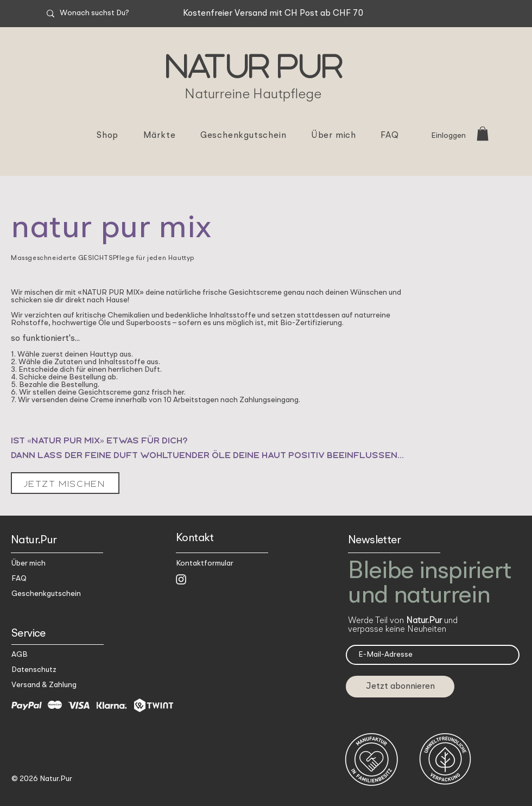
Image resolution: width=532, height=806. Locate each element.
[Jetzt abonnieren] (400, 687)
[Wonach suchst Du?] (115, 14)
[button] (483, 134)
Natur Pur (253, 64)
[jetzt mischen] (65, 483)
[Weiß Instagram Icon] (181, 579)
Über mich (28, 563)
